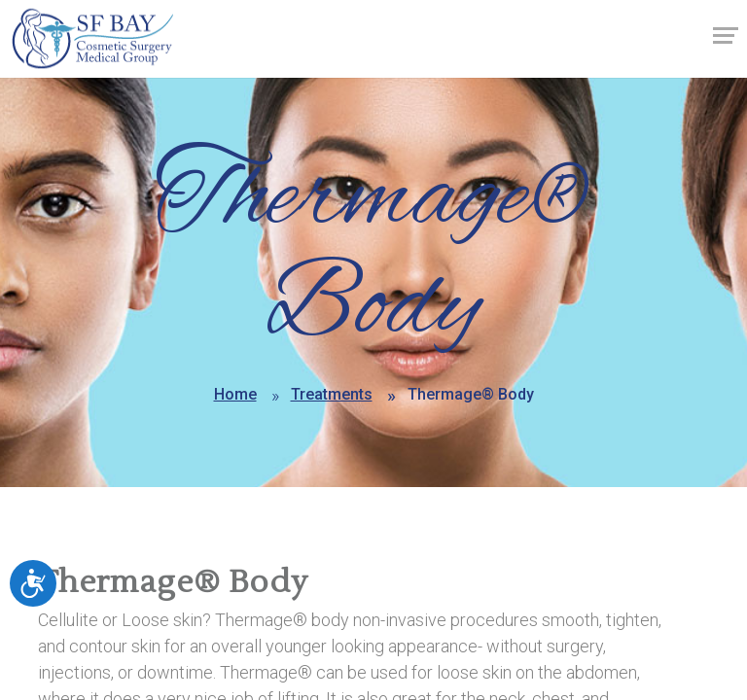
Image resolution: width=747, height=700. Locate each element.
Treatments (332, 394)
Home (235, 394)
